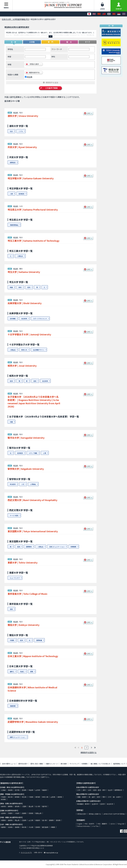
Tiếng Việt (121, 824)
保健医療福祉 (14, 225)
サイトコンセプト (26, 852)
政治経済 (13, 484)
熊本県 (24, 827)
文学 (79, 790)
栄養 (11, 422)
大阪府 (17, 813)
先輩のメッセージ (52, 764)
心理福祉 (33, 484)
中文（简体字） (90, 824)
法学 (90, 790)
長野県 (60, 797)
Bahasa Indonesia (84, 826)
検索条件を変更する (89, 752)
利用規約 (85, 764)
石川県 (38, 806)
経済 (29, 287)
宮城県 (24, 790)
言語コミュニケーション (57, 547)
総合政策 (24, 319)
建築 (32, 671)
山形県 (38, 790)
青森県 (10, 790)
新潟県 (3, 799)
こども (21, 131)
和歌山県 (38, 813)
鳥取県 (3, 820)
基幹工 (12, 671)
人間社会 (20, 256)
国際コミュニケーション (18, 737)
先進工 (22, 671)
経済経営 (21, 194)
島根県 (10, 820)
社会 (11, 131)
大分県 (31, 827)
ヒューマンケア (15, 578)
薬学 (99, 797)
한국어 (113, 824)
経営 (35, 381)
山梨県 (53, 797)
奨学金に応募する (95, 814)
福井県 (44, 806)
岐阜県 (3, 806)
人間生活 (13, 350)
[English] (94, 14)
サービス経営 (14, 515)
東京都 (38, 797)
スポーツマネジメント (40, 319)
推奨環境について (119, 764)
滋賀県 (3, 813)
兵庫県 (24, 813)
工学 (109, 797)
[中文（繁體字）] (104, 14)
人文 (23, 484)
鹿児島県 (45, 827)
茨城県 (3, 797)
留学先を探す (23, 764)
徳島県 (38, 820)
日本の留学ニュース (9, 764)
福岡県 (3, 827)
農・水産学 (117, 797)
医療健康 (73, 547)
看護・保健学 (82, 797)
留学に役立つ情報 (37, 764)
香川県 (44, 820)
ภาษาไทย (95, 826)
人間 (11, 194)
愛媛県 (51, 820)
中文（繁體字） (103, 824)
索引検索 (64, 764)
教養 (11, 287)
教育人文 (24, 350)
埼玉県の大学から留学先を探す (17, 27)
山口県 (31, 820)
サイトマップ (74, 764)
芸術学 (102, 804)
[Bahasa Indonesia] (119, 14)
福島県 (44, 790)
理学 (104, 797)
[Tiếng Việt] (114, 14)
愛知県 (17, 806)
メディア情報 (33, 453)
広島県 (24, 820)
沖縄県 (53, 827)
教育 (20, 287)
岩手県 (17, 790)
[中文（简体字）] (99, 14)
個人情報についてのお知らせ (100, 764)
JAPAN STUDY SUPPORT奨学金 (114, 814)
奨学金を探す (82, 814)
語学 (84, 790)
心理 (45, 453)
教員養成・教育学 (83, 804)
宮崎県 (38, 827)
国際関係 (29, 547)
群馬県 (17, 797)
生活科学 (95, 804)
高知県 (58, 820)
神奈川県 (45, 797)
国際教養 (39, 640)
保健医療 (13, 706)
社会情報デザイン (39, 350)
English (80, 824)
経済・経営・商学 (99, 790)
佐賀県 (10, 827)
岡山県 (17, 820)
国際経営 (13, 162)
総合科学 (110, 804)
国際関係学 (118, 790)
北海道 (3, 790)
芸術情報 (13, 319)
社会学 (110, 790)
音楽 (11, 609)
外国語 (12, 640)
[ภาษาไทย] (124, 14)
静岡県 (10, 806)
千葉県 (31, 797)
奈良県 (31, 813)
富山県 (31, 806)
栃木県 (10, 797)
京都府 (10, 813)
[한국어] (109, 14)
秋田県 (31, 790)
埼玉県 (30, 77)
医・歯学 (92, 797)
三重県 (24, 806)
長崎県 (17, 827)
